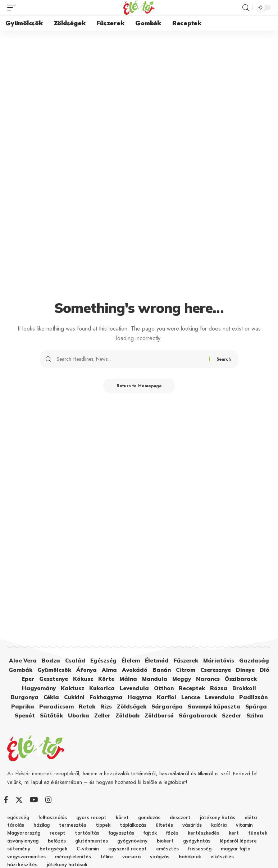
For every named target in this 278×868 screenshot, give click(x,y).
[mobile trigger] (13, 8)
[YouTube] (34, 800)
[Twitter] (19, 800)
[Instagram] (49, 800)
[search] (246, 8)
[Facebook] (6, 800)
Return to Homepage (139, 386)
